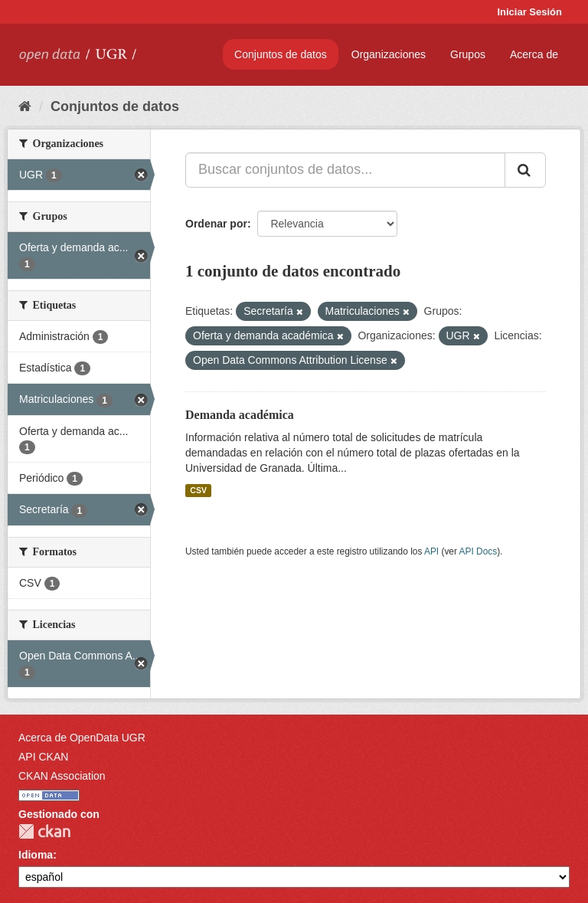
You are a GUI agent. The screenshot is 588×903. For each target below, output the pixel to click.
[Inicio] (25, 106)
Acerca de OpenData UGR (82, 738)
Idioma (36, 855)
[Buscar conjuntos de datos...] (345, 170)
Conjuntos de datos (281, 54)
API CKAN (43, 757)
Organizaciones (389, 54)
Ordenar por (216, 224)
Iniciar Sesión (529, 12)
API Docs (479, 551)
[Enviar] (525, 170)
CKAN (44, 831)
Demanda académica (240, 415)
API (431, 551)
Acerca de (534, 54)
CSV (198, 490)
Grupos (468, 54)
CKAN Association (62, 776)
